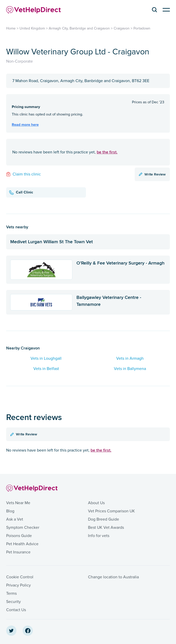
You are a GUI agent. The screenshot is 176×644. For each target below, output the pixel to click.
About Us (96, 503)
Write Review (152, 174)
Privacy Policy (18, 585)
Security (13, 602)
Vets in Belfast (46, 369)
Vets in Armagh (130, 358)
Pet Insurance (18, 552)
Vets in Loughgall (46, 358)
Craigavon (122, 28)
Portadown (142, 28)
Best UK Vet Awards (106, 528)
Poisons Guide (19, 536)
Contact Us (16, 610)
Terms (11, 593)
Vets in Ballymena (130, 369)
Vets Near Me (18, 503)
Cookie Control (20, 577)
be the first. (107, 152)
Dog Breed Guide (104, 519)
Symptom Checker (23, 528)
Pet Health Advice (22, 544)
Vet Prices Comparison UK (111, 511)
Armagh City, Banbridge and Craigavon (79, 28)
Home (11, 28)
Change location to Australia (113, 577)
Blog (10, 511)
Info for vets (99, 536)
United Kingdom (32, 28)
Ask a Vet (15, 519)
